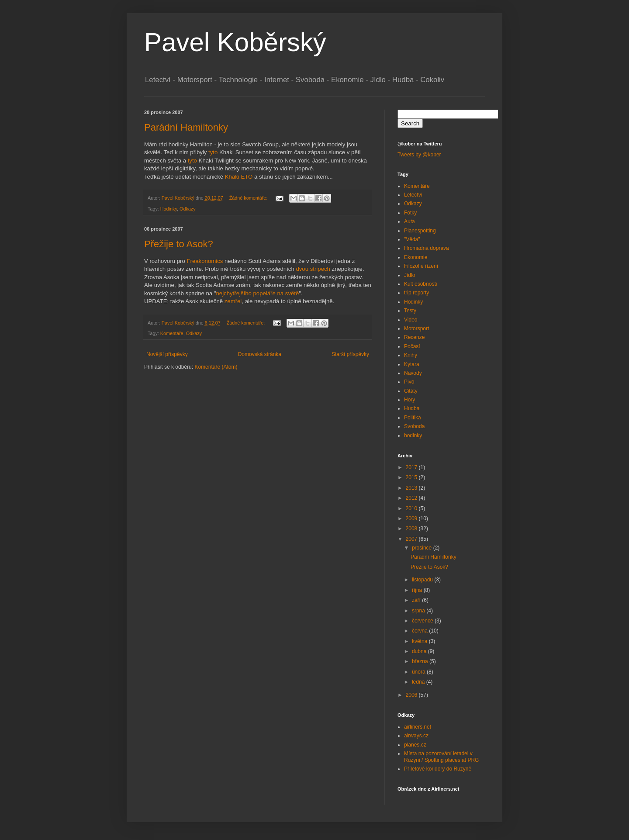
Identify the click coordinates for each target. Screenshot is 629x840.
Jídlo (410, 275)
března (421, 661)
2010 (412, 508)
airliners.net (418, 727)
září (417, 600)
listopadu (423, 580)
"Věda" (412, 239)
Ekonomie (416, 257)
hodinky (413, 436)
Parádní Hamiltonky (186, 127)
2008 (412, 529)
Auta (410, 221)
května (420, 641)
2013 (412, 488)
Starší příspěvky (350, 354)
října (418, 590)
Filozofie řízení (421, 266)
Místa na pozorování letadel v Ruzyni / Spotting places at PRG (441, 757)
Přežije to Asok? (179, 244)
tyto (213, 152)
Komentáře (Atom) (216, 367)
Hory (410, 400)
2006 (412, 695)
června (420, 631)
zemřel (233, 301)
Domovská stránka (260, 354)
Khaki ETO (239, 177)
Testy (410, 311)
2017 (412, 467)
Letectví (413, 195)
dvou (302, 269)
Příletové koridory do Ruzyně (438, 769)
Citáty (411, 391)
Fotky (410, 213)
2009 (412, 519)
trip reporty (416, 293)
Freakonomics (205, 261)
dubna (420, 651)
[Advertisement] (246, 397)
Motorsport (416, 328)
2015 (412, 477)
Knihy (411, 355)
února (419, 672)
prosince (423, 548)
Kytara (412, 364)
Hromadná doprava (427, 248)
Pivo (409, 382)
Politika (413, 418)
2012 (412, 498)
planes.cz (415, 745)
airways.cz (416, 736)
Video (411, 320)
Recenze (414, 337)
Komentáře (172, 333)
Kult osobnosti (420, 284)
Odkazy (188, 209)
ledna (419, 682)
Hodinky (169, 209)
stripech (320, 269)
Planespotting (420, 231)
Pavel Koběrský (235, 42)
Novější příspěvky (167, 354)
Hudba (412, 408)
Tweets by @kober (419, 155)
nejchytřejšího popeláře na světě (257, 293)
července (423, 621)
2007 (412, 539)
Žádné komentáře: (249, 198)
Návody (413, 373)
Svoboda (414, 426)
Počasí (412, 346)
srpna (419, 611)
